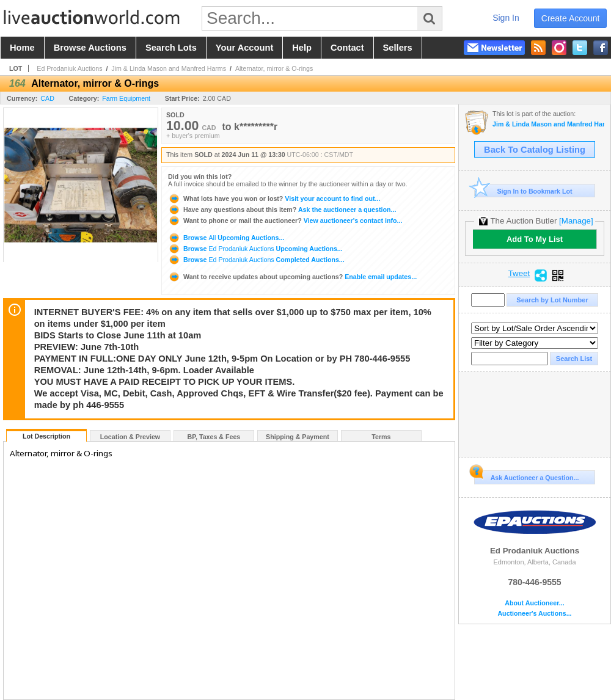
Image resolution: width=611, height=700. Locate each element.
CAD (47, 98)
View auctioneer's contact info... (285, 221)
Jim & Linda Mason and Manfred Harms (169, 68)
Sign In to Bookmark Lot (523, 191)
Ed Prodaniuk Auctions (69, 68)
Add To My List (535, 239)
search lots (171, 48)
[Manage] (576, 221)
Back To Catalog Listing (535, 150)
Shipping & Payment (298, 437)
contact (347, 48)
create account (571, 18)
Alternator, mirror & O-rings (274, 68)
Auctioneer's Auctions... (534, 614)
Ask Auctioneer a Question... (526, 476)
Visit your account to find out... (274, 199)
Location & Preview (130, 437)
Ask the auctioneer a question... (282, 210)
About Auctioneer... (534, 603)
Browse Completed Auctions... (256, 260)
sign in (506, 18)
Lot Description (46, 436)
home (22, 48)
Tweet (519, 274)
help (302, 48)
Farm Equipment (126, 98)
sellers (398, 48)
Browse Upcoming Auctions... (226, 238)
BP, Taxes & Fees (214, 437)
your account (244, 48)
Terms (381, 437)
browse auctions (90, 48)
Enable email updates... (292, 277)
